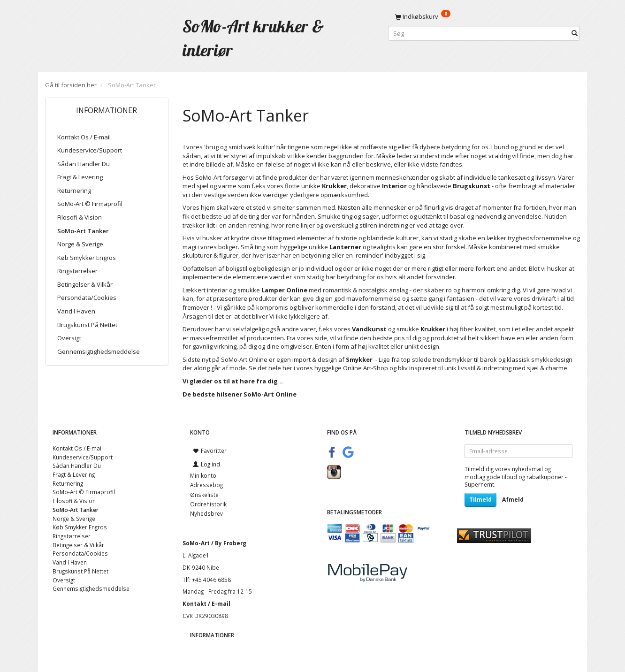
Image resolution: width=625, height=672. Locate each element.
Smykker (359, 359)
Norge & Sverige (80, 244)
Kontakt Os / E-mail (84, 137)
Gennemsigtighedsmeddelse (99, 351)
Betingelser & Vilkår (85, 284)
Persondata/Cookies (87, 298)
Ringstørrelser (77, 271)
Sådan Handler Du (84, 164)
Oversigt (69, 338)
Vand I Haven (76, 311)
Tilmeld (480, 500)
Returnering (74, 191)
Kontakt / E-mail (206, 603)
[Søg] (575, 34)
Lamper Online (284, 290)
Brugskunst (472, 186)
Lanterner (345, 247)
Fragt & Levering (80, 177)
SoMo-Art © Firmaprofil (90, 204)
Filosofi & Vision (80, 217)
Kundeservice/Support (90, 150)
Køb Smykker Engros (87, 258)
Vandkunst (369, 329)
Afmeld (513, 500)
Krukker (433, 329)
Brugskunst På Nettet (87, 325)
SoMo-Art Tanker (83, 231)
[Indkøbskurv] (484, 16)
